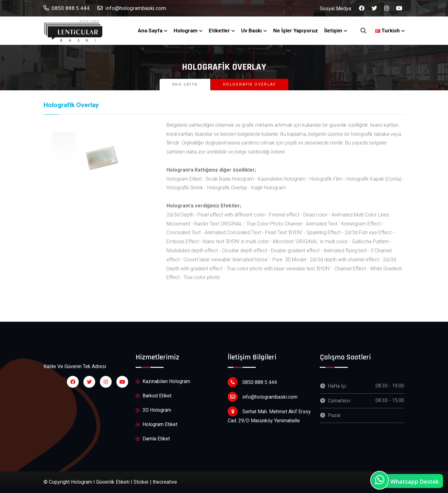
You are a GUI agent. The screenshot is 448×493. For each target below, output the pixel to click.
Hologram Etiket (156, 425)
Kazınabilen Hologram (163, 382)
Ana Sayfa (150, 31)
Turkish (387, 31)
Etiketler (219, 31)
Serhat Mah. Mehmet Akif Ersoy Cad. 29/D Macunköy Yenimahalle (269, 415)
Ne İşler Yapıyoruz (296, 31)
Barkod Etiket (154, 396)
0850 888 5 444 (67, 8)
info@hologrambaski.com (132, 8)
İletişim (333, 31)
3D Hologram (153, 410)
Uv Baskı (252, 31)
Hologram (186, 31)
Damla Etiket (153, 439)
